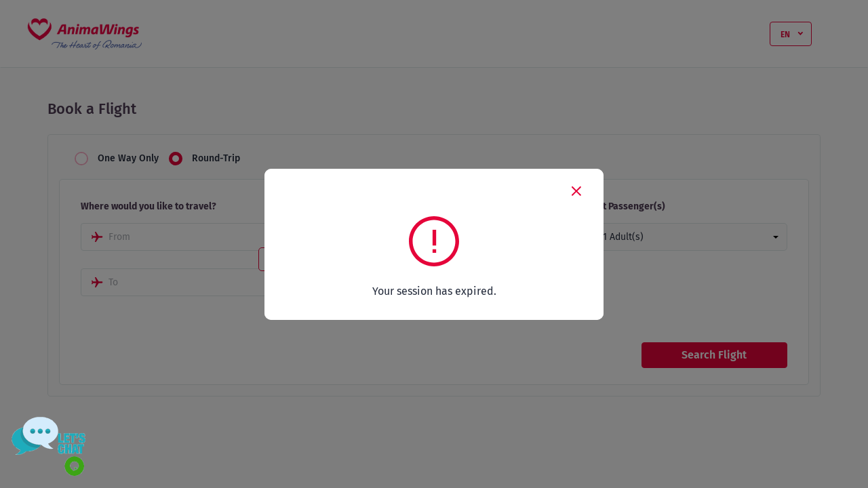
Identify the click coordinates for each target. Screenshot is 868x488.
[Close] (576, 190)
